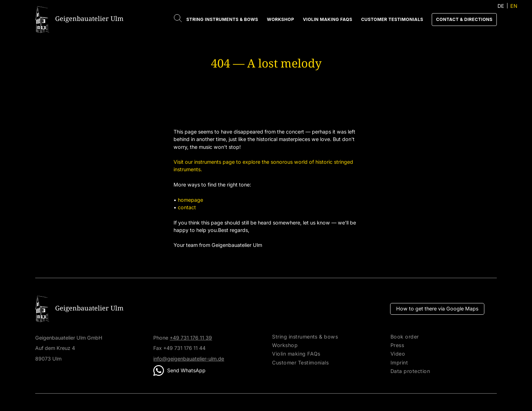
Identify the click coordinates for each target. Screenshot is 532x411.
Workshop (281, 19)
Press (397, 345)
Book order (405, 337)
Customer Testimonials (392, 19)
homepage (190, 200)
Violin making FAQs (328, 19)
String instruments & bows (222, 19)
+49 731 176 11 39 (191, 338)
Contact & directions (464, 19)
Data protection (410, 371)
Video (398, 354)
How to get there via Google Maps (437, 309)
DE (501, 6)
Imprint (399, 363)
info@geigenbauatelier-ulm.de (189, 359)
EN (514, 6)
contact (187, 207)
